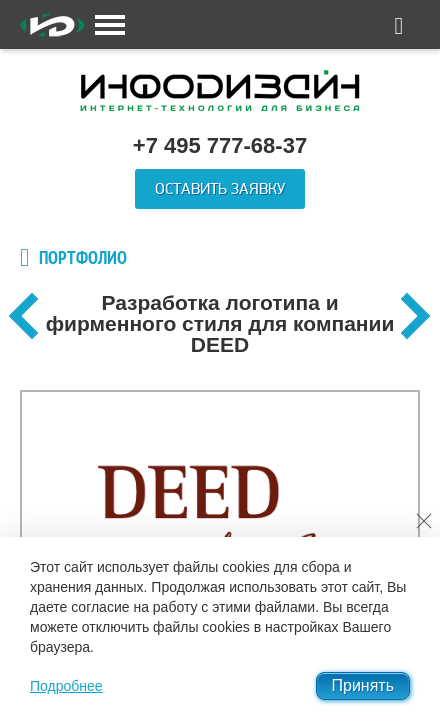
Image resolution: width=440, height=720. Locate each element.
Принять (363, 685)
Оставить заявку (220, 189)
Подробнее (66, 686)
